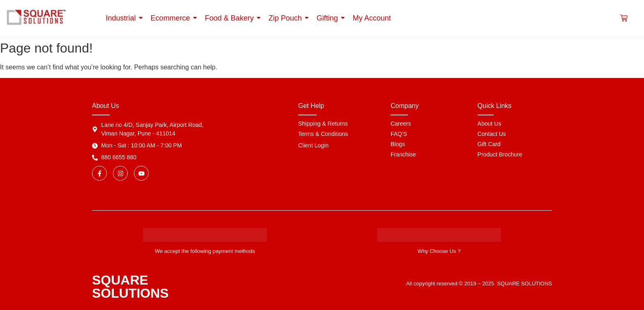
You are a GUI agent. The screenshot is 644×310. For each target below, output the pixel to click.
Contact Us (492, 134)
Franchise (403, 154)
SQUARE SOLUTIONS (130, 287)
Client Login (313, 145)
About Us (490, 124)
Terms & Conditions (323, 134)
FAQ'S (399, 134)
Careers (401, 124)
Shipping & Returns (323, 124)
